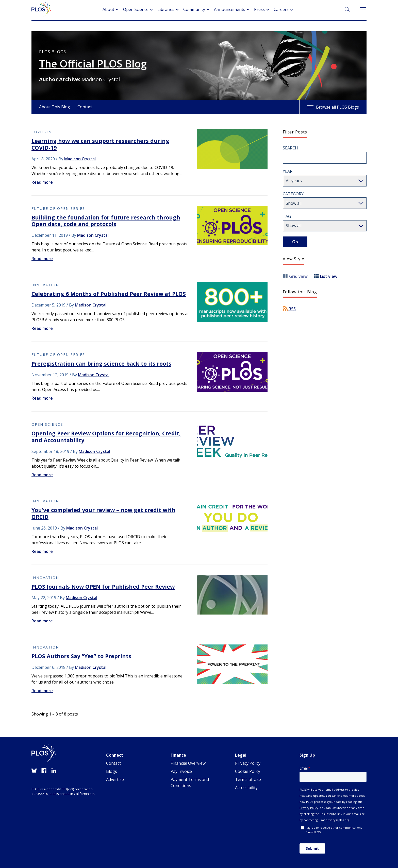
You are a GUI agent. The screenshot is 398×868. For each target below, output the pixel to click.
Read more (42, 182)
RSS (289, 309)
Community (194, 9)
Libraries (166, 9)
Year (288, 171)
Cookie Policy (248, 771)
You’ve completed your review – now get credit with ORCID (103, 513)
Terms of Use (248, 779)
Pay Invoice (181, 771)
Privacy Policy (248, 763)
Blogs (112, 771)
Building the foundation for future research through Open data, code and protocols (106, 221)
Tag (287, 216)
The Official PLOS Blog (93, 64)
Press (259, 9)
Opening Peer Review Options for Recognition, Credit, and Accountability (106, 437)
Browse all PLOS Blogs (333, 107)
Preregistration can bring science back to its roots (101, 363)
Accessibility (246, 788)
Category (293, 194)
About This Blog (55, 107)
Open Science (136, 9)
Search (290, 148)
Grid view (298, 276)
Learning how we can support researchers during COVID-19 (100, 144)
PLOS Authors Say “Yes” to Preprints (81, 656)
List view (329, 276)
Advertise (115, 779)
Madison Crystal (80, 159)
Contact (85, 107)
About (108, 9)
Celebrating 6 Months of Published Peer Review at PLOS (109, 294)
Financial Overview (188, 763)
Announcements (230, 9)
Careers (281, 9)
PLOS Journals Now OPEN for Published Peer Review (103, 586)
